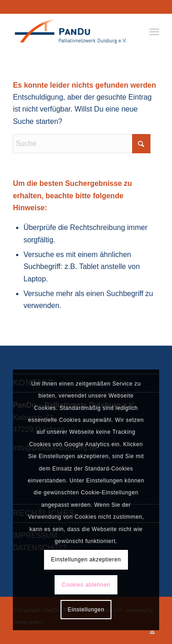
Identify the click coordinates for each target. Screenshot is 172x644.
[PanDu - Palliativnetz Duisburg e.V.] (71, 32)
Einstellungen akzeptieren (86, 560)
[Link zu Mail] (152, 633)
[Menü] (154, 32)
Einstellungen (86, 610)
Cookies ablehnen (86, 585)
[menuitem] (154, 32)
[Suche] (82, 144)
